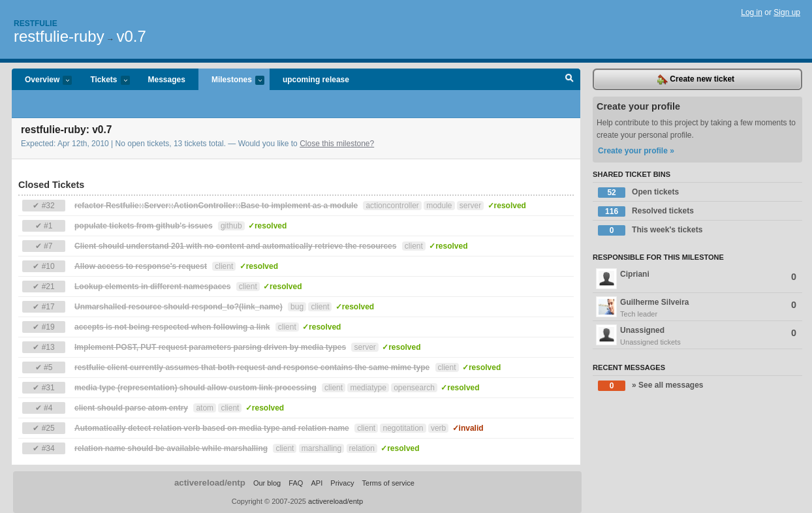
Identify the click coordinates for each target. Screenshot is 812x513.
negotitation (403, 428)
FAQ (296, 483)
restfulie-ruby (59, 36)
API (317, 483)
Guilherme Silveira (697, 308)
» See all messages (650, 386)
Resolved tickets (646, 211)
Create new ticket (696, 80)
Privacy (342, 483)
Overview (42, 81)
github (231, 226)
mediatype (368, 388)
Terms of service (388, 483)
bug (297, 307)
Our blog (267, 483)
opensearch (414, 388)
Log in (752, 12)
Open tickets (638, 193)
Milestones (231, 81)
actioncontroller (392, 206)
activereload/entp (210, 483)
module (439, 206)
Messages (167, 80)
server (470, 206)
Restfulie (36, 23)
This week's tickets (650, 230)
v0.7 (131, 36)
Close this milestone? (337, 144)
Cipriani (696, 279)
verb (438, 428)
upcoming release (316, 80)
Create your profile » (636, 151)
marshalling (321, 448)
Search (570, 80)
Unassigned (697, 336)
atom (205, 408)
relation (362, 448)
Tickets (103, 81)
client (414, 246)
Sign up (787, 12)
